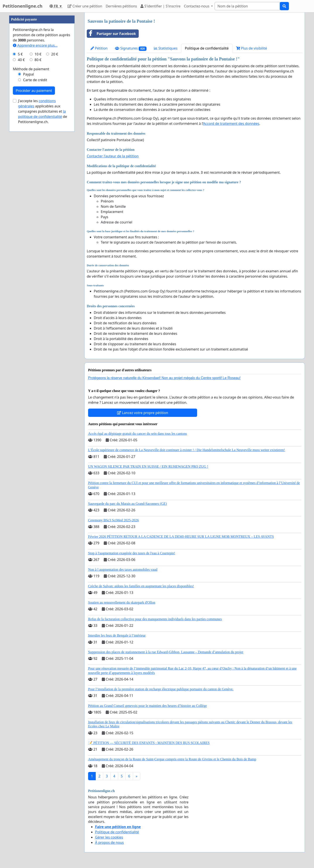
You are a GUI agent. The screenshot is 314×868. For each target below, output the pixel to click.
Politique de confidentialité (207, 48)
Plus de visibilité (252, 48)
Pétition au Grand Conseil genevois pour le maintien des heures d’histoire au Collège (148, 706)
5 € (20, 185)
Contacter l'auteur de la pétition (113, 156)
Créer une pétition (85, 6)
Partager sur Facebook (111, 34)
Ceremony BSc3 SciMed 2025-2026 (113, 520)
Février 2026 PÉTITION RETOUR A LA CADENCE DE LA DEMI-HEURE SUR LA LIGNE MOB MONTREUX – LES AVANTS (181, 537)
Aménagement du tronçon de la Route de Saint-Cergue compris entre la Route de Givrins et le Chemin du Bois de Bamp (172, 759)
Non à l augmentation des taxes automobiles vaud (123, 570)
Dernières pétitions (121, 6)
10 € (38, 185)
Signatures (131, 48)
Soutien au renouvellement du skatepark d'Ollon (122, 602)
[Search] (247, 6)
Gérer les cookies (109, 837)
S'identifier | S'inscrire (160, 6)
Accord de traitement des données (231, 124)
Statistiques (166, 48)
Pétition (99, 48)
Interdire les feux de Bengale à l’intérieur (117, 635)
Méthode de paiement (31, 200)
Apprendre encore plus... (35, 176)
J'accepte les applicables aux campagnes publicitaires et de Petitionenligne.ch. (43, 242)
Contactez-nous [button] (197, 6)
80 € (38, 191)
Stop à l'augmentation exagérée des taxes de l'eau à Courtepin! (132, 553)
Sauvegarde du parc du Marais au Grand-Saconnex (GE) (127, 504)
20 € (55, 185)
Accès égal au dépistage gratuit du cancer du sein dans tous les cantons (137, 434)
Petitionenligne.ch (23, 6)
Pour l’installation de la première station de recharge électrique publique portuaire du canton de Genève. (161, 689)
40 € (21, 191)
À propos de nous (109, 842)
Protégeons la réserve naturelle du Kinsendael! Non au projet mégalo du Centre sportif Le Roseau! (164, 378)
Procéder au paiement (34, 222)
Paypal (29, 205)
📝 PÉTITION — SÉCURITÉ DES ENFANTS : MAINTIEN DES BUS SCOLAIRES (149, 743)
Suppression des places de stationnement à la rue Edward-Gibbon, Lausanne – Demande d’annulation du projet (166, 652)
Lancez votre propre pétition (143, 413)
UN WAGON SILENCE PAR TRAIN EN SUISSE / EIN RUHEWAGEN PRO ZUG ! (148, 467)
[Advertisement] (42, 78)
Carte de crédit (35, 211)
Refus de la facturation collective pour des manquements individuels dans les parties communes (155, 619)
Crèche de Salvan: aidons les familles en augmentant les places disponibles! (141, 586)
